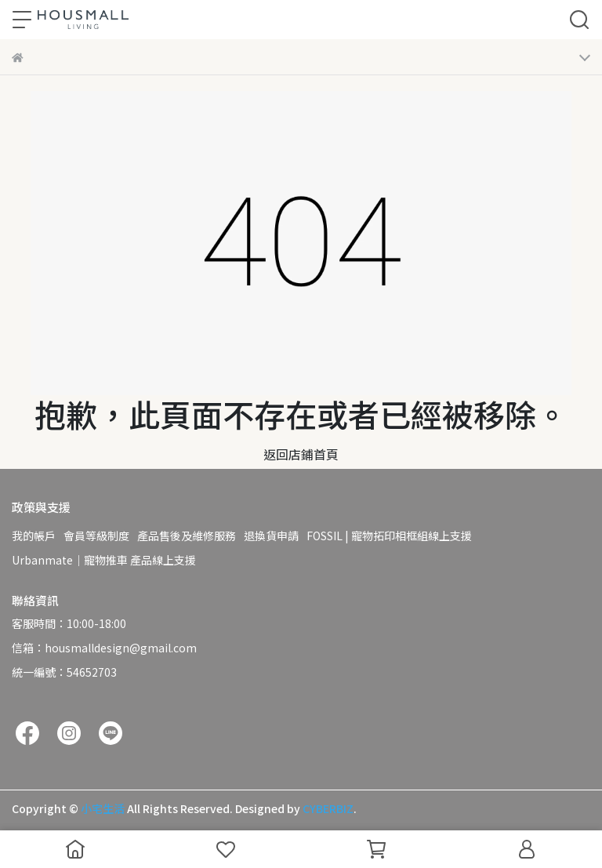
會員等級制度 (96, 536)
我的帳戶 (34, 536)
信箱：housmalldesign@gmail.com (104, 648)
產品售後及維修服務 (187, 536)
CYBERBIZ (328, 808)
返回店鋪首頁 (301, 454)
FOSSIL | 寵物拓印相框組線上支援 (389, 536)
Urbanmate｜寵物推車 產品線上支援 (104, 560)
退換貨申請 (271, 536)
